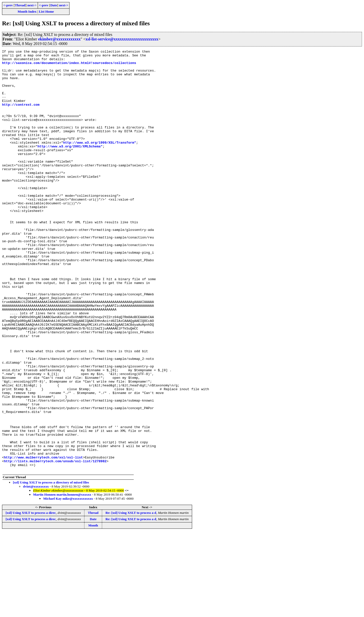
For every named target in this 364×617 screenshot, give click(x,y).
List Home (47, 12)
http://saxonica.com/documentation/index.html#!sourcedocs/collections (69, 66)
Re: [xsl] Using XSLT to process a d (131, 597)
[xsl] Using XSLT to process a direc (31, 597)
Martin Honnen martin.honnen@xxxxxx (62, 579)
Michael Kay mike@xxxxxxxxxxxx (68, 583)
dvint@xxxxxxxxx (36, 571)
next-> (32, 5)
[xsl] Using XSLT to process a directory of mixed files (51, 567)
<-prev (8, 5)
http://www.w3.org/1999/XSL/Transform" (100, 161)
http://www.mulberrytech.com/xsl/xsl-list (43, 539)
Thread (20, 5)
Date (54, 5)
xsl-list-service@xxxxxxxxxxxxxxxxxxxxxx (122, 39)
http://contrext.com (21, 116)
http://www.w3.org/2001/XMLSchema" (70, 166)
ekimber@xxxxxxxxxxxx (59, 39)
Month (93, 610)
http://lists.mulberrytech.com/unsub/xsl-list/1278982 (55, 544)
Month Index (27, 12)
